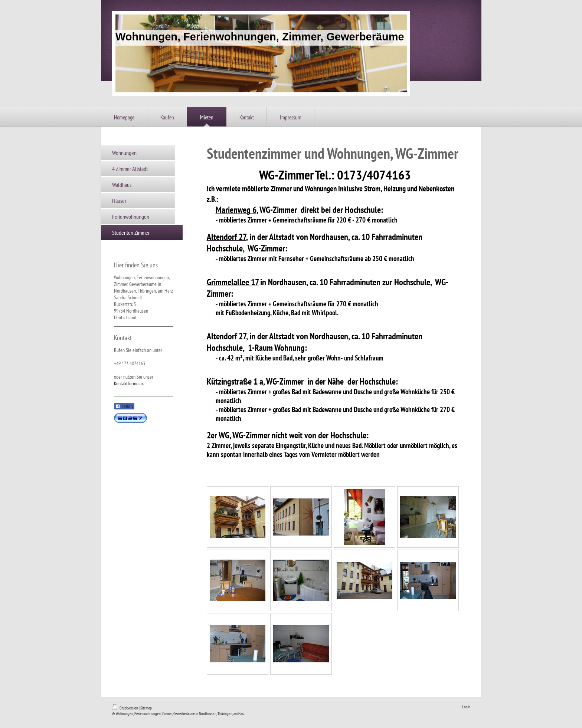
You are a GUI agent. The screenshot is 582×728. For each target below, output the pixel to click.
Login (466, 707)
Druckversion (125, 708)
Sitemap (146, 708)
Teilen (124, 406)
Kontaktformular (128, 383)
